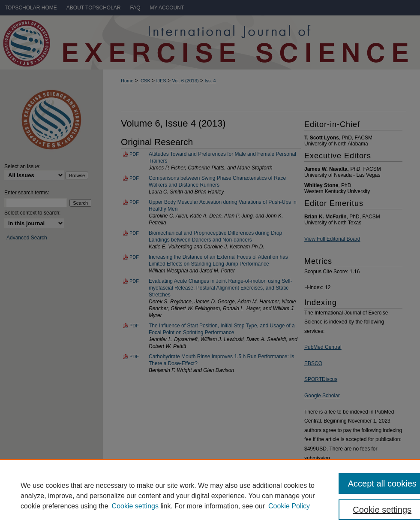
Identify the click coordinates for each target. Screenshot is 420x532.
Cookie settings (135, 506)
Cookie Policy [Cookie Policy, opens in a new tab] (289, 506)
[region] (210, 496)
